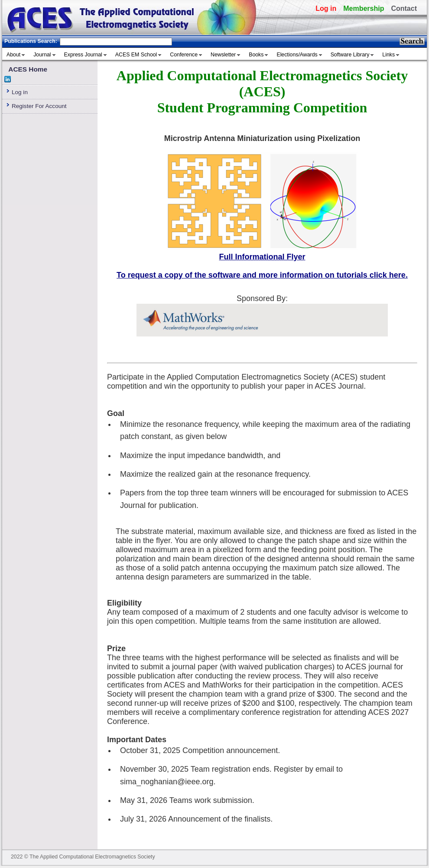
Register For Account (39, 106)
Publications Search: (31, 41)
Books (256, 55)
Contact (404, 8)
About (13, 55)
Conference (184, 55)
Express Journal (83, 55)
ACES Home (28, 69)
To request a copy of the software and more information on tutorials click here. (262, 275)
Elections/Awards (297, 55)
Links (388, 55)
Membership (364, 8)
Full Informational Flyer (262, 257)
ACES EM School (136, 55)
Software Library (350, 55)
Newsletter (223, 55)
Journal (42, 55)
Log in (326, 8)
